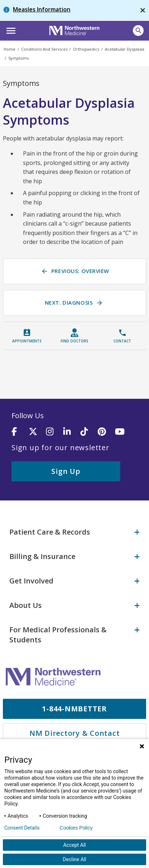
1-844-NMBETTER (74, 709)
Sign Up (66, 471)
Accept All (74, 845)
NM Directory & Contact (75, 733)
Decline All (74, 859)
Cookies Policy (76, 828)
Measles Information (42, 9)
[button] (10, 30)
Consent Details (22, 828)
